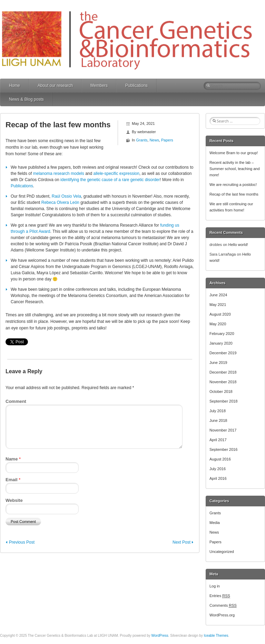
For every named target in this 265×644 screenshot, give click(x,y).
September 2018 (223, 401)
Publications (136, 86)
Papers (167, 140)
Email (13, 480)
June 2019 (218, 363)
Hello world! (238, 245)
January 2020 (221, 343)
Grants (142, 140)
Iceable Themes (216, 636)
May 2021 (218, 305)
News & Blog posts (26, 99)
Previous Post (22, 542)
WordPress (160, 636)
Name (13, 459)
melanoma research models (59, 174)
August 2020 (220, 314)
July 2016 (218, 469)
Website (14, 500)
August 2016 (220, 459)
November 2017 (223, 430)
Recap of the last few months (234, 194)
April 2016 (218, 478)
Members (99, 86)
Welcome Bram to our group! (234, 153)
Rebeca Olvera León (60, 202)
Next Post (181, 542)
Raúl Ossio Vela (66, 196)
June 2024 (218, 295)
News (154, 140)
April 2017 (218, 440)
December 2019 (223, 353)
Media (215, 523)
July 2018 (218, 411)
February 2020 (222, 334)
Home (14, 86)
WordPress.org (222, 615)
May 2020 (218, 324)
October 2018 (221, 392)
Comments (223, 605)
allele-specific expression (116, 174)
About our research (55, 86)
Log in (215, 586)
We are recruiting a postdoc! (233, 185)
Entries (220, 596)
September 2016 (223, 449)
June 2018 (218, 420)
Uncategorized (222, 552)
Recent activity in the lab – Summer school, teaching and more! (235, 169)
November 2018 (223, 382)
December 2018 (223, 372)
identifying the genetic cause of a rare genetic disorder (110, 180)
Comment (16, 401)
